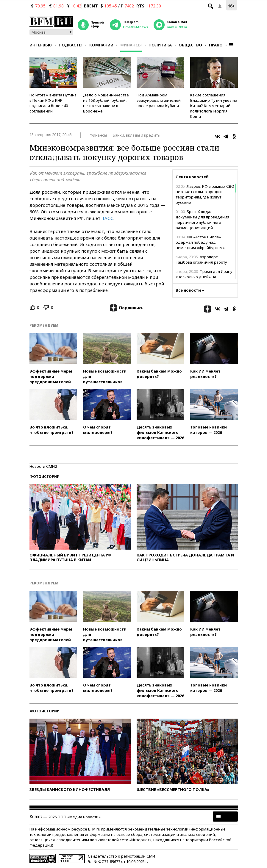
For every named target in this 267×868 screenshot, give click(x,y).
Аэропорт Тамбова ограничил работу (201, 259)
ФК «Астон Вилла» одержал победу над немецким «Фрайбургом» (200, 242)
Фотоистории (44, 477)
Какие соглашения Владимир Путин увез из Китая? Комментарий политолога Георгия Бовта (214, 106)
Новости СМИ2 (43, 466)
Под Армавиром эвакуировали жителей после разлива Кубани (159, 100)
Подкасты (71, 45)
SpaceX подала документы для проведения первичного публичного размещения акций (202, 220)
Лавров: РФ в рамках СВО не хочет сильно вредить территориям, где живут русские (205, 194)
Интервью (41, 45)
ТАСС (108, 218)
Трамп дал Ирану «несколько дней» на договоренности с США (204, 277)
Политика (160, 45)
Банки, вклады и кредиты (137, 135)
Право (216, 45)
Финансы (131, 45)
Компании (101, 45)
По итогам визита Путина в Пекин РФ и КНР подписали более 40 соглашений (53, 103)
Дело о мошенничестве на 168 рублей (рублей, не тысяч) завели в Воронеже (106, 103)
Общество (190, 45)
